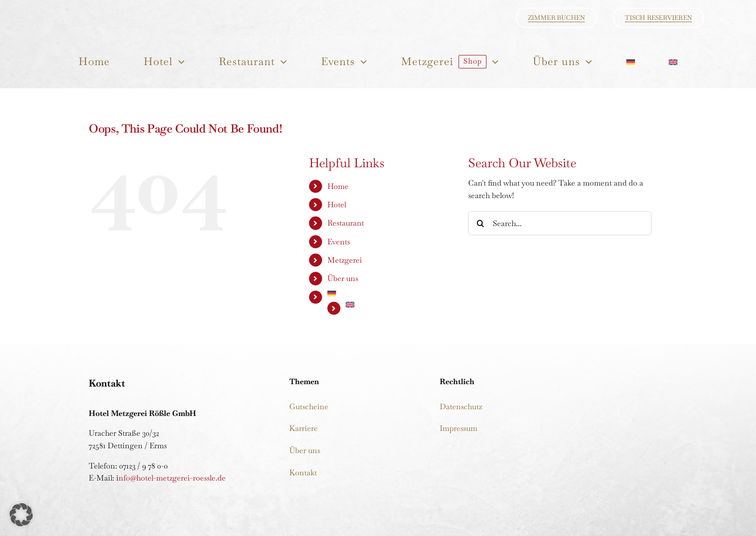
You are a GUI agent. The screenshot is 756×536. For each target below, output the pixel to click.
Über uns (343, 278)
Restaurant (346, 223)
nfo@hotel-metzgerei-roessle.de (172, 478)
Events (339, 242)
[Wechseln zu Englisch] (673, 61)
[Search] (480, 223)
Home (338, 186)
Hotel (337, 205)
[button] (21, 515)
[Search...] (560, 223)
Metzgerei (345, 260)
